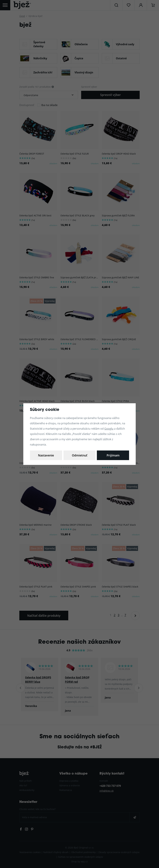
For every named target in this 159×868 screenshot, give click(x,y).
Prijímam (113, 455)
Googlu (109, 429)
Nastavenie (46, 455)
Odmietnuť (80, 455)
